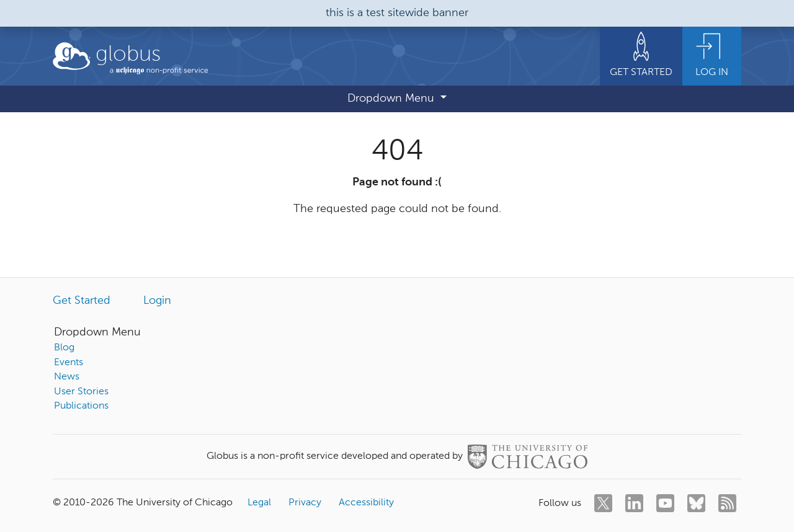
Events (69, 363)
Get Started (82, 301)
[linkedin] (634, 503)
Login (157, 301)
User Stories (81, 392)
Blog (64, 348)
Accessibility (366, 503)
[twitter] (603, 503)
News (67, 377)
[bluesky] (696, 503)
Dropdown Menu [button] (392, 99)
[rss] (727, 503)
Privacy (305, 503)
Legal (259, 503)
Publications (81, 406)
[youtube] (665, 503)
